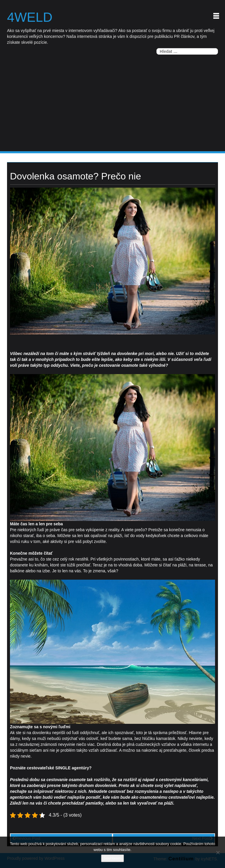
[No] (218, 852)
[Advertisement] (112, 107)
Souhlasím (112, 858)
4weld (30, 17)
